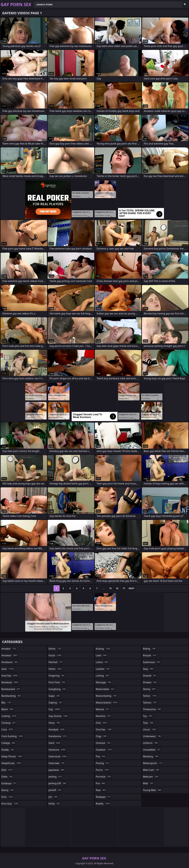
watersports (153, 763)
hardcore (57, 750)
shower (150, 682)
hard (55, 743)
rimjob (150, 655)
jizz (53, 797)
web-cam (151, 770)
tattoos (150, 703)
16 (117, 588)
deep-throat (12, 756)
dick (7, 770)
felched (56, 662)
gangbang (58, 689)
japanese (57, 770)
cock (8, 729)
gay (55, 709)
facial (55, 655)
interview (57, 763)
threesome (152, 709)
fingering (57, 676)
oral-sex (104, 729)
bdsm (8, 709)
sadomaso (152, 662)
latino (102, 662)
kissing (103, 649)
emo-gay (10, 804)
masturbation (107, 703)
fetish (55, 669)
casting (9, 716)
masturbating (106, 696)
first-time (57, 682)
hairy (54, 723)
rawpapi (104, 797)
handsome (58, 736)
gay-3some (58, 716)
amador (9, 649)
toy (148, 716)
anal (8, 669)
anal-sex (10, 676)
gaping (56, 703)
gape (54, 696)
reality (103, 804)
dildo (7, 777)
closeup (9, 723)
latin (102, 655)
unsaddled (152, 750)
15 (110, 588)
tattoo (150, 696)
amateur (10, 655)
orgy (102, 736)
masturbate (105, 689)
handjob (57, 729)
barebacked (11, 689)
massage (104, 682)
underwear (152, 736)
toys (148, 723)
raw (101, 790)
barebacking (11, 696)
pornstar (104, 777)
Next (131, 588)
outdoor (104, 750)
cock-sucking (12, 736)
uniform (150, 743)
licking (103, 676)
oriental (103, 743)
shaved (150, 676)
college (9, 743)
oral (102, 723)
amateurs (10, 662)
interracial (58, 756)
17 (124, 588)
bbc (6, 703)
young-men (152, 790)
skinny (150, 689)
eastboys (9, 783)
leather (103, 669)
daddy (8, 750)
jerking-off (58, 783)
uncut (150, 729)
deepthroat (11, 763)
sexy (148, 669)
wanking (151, 756)
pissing (103, 763)
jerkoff (55, 790)
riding (149, 649)
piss (101, 756)
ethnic (55, 649)
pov (101, 783)
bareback (10, 682)
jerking (55, 777)
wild (148, 783)
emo (7, 797)
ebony (8, 790)
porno (103, 770)
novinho (104, 716)
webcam (151, 777)
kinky (55, 804)
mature (103, 709)
